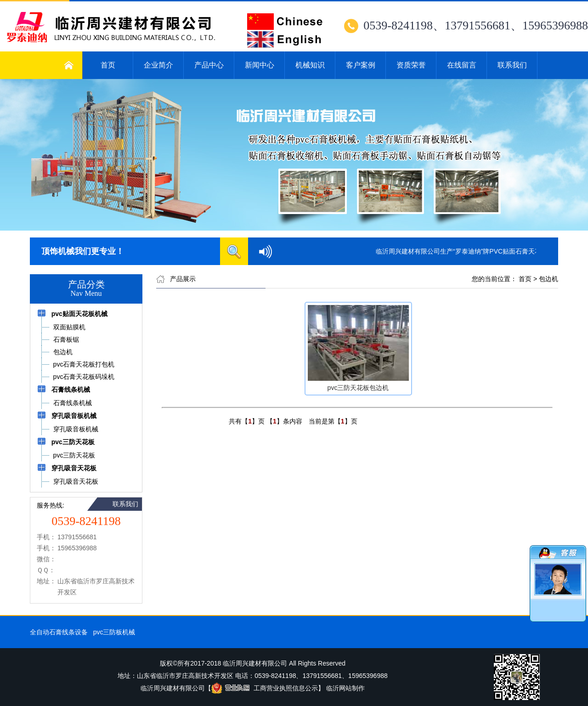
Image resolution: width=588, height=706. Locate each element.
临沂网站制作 (345, 688)
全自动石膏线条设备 (59, 632)
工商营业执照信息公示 (265, 688)
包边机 (548, 279)
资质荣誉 (411, 65)
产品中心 (209, 65)
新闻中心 (260, 65)
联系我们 (512, 65)
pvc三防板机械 (114, 632)
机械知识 (310, 65)
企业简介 (158, 65)
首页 (108, 65)
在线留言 (462, 65)
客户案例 (361, 65)
